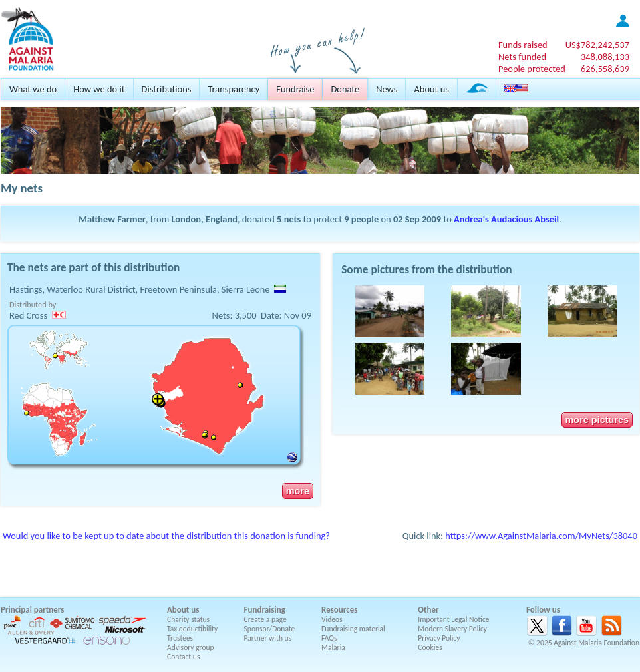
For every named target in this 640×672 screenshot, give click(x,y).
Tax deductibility (192, 629)
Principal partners (32, 610)
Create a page (265, 619)
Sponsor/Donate (270, 629)
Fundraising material (353, 629)
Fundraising (265, 610)
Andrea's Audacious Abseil (506, 219)
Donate (345, 89)
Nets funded (522, 57)
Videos (332, 619)
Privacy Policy (439, 638)
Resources (339, 610)
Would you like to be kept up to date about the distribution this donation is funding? (166, 536)
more (298, 491)
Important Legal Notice (453, 619)
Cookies (430, 647)
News (387, 89)
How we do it (99, 89)
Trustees (180, 638)
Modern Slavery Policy (452, 629)
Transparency (234, 89)
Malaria (333, 647)
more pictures (597, 420)
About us (431, 89)
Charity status (188, 619)
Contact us (183, 657)
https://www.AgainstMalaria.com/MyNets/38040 (541, 536)
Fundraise (295, 89)
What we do (33, 89)
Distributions (167, 89)
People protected (532, 69)
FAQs (329, 638)
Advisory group (191, 647)
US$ (597, 45)
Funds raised (523, 45)
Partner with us (268, 638)
